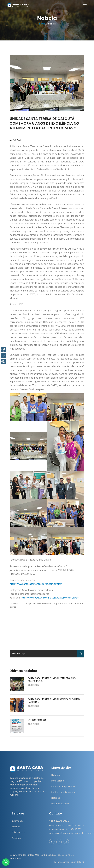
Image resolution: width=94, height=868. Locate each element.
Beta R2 (81, 862)
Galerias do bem (60, 804)
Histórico (56, 775)
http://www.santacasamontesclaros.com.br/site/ (36, 584)
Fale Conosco (19, 832)
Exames (16, 827)
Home (42, 24)
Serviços (16, 838)
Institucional (58, 781)
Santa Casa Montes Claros (37, 855)
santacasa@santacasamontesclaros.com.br (67, 833)
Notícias (56, 798)
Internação (18, 821)
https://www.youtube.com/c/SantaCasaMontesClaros (50, 598)
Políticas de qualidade (63, 786)
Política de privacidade (63, 792)
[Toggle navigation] (85, 5)
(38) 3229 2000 (59, 821)
